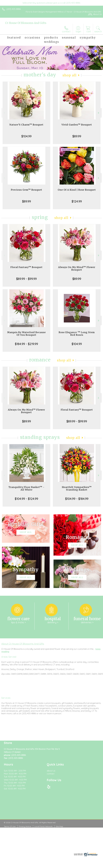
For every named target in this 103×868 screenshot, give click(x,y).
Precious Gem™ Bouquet (26, 190)
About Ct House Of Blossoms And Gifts (23, 644)
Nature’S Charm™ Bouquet (26, 125)
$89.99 (77, 136)
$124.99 (77, 201)
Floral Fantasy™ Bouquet (26, 267)
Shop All (70, 75)
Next (99, 113)
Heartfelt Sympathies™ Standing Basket (77, 488)
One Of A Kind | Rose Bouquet (77, 190)
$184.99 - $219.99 (26, 344)
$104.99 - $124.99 (26, 499)
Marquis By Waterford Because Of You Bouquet (26, 334)
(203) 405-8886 (14, 9)
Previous (4, 113)
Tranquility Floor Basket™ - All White (26, 488)
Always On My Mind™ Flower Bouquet (77, 268)
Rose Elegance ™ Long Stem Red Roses (77, 334)
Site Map (59, 826)
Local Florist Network (43, 826)
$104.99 (26, 136)
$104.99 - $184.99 (77, 499)
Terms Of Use (10, 826)
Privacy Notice (25, 826)
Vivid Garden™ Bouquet (77, 125)
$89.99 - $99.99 (26, 279)
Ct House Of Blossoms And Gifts (26, 23)
